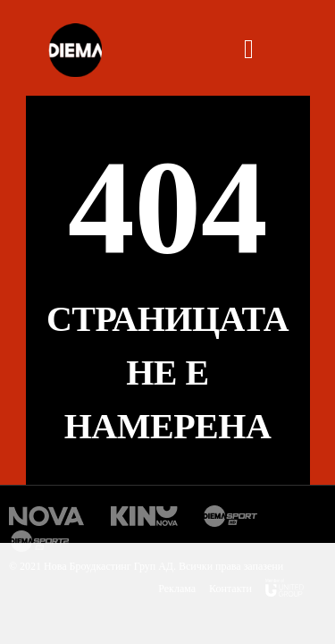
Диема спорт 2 (42, 541)
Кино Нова (144, 516)
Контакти (230, 589)
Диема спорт (231, 516)
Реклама (177, 589)
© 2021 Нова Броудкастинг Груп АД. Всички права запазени (146, 566)
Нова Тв (47, 516)
